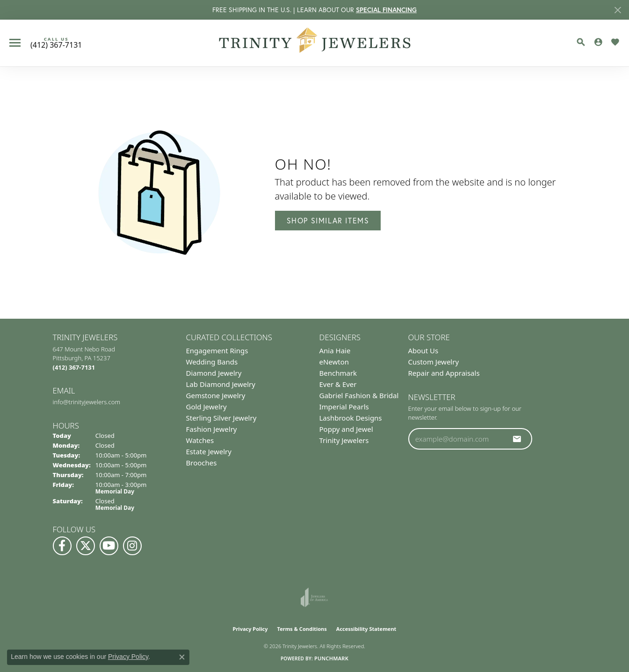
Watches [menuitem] (200, 440)
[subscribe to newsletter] (517, 439)
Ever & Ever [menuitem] (338, 384)
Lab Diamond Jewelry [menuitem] (221, 384)
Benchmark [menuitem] (338, 373)
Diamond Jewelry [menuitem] (214, 373)
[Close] (618, 10)
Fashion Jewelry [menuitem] (212, 429)
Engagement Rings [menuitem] (217, 350)
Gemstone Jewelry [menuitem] (216, 395)
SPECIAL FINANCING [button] (386, 10)
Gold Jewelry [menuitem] (206, 407)
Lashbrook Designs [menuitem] (351, 418)
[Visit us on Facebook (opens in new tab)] (62, 546)
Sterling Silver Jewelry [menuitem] (221, 418)
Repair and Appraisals (444, 373)
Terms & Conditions (302, 629)
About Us (423, 350)
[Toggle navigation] (15, 43)
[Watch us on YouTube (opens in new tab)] (109, 546)
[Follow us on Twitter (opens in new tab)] (86, 546)
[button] (581, 42)
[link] (56, 43)
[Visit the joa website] (314, 597)
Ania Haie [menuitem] (335, 350)
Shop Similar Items (328, 221)
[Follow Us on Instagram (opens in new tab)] (132, 546)
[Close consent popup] (182, 657)
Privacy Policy (250, 629)
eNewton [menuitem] (334, 362)
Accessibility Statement (366, 629)
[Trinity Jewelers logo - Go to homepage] (314, 43)
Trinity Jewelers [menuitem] (344, 440)
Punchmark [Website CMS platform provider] (331, 658)
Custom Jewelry (434, 362)
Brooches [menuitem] (202, 463)
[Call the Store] (74, 367)
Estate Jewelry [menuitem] (209, 451)
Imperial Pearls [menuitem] (344, 407)
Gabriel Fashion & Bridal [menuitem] (359, 395)
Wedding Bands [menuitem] (212, 362)
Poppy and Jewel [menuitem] (346, 429)
